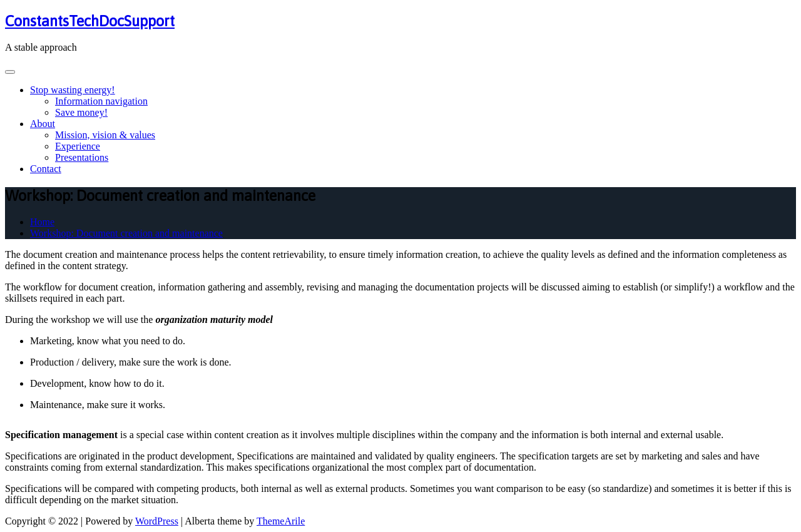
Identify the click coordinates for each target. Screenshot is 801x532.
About (43, 124)
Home (42, 222)
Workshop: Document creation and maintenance (126, 233)
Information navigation (101, 101)
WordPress (157, 521)
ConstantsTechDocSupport (90, 21)
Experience (78, 146)
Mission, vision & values (105, 135)
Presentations (82, 157)
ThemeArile (281, 521)
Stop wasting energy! (73, 90)
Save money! (81, 112)
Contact (46, 169)
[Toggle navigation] (10, 72)
